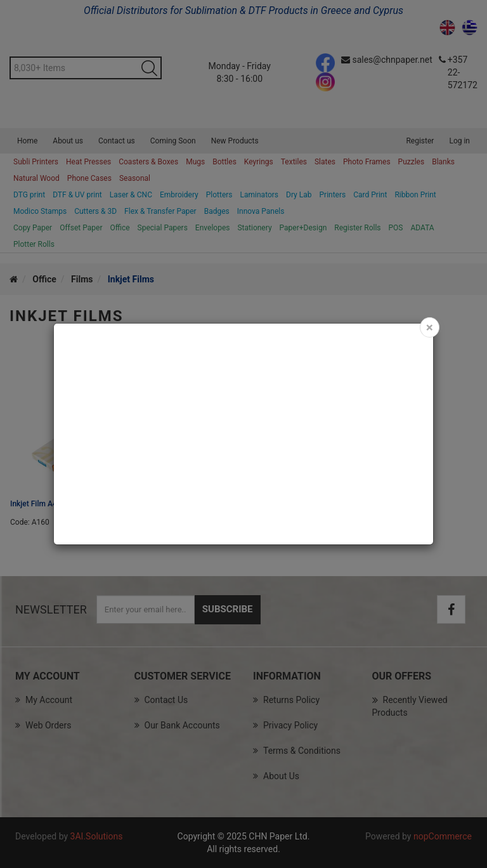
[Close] (430, 327)
